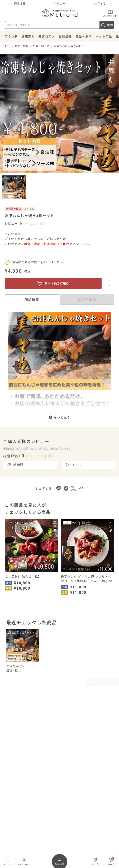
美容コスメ (47, 36)
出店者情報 (87, 299)
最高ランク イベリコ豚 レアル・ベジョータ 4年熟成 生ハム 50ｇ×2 (87, 579)
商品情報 (20, 4)
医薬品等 (65, 36)
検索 (107, 25)
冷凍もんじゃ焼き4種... (16, 668)
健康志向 (28, 36)
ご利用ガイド (110, 13)
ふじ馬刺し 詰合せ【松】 (23, 577)
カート (111, 861)
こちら (59, 262)
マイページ (24, 861)
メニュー (8, 861)
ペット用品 (104, 36)
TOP (8, 46)
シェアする (99, 4)
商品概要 (32, 300)
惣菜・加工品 (41, 46)
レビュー (59, 4)
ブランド (11, 36)
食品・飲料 (84, 36)
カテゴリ (95, 861)
